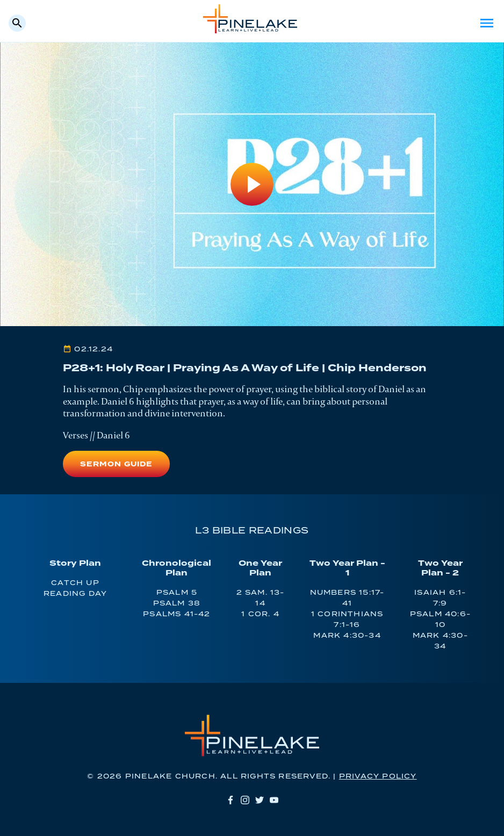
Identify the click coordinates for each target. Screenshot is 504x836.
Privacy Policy (378, 777)
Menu (487, 23)
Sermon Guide (116, 464)
